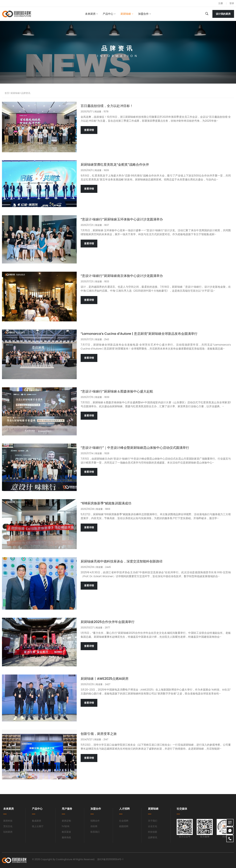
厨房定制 (66, 821)
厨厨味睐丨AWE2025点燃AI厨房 (105, 679)
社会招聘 (124, 821)
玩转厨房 (8, 832)
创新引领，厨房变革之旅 (99, 734)
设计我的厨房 (223, 14)
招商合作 (95, 821)
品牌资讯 (26, 93)
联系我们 (95, 832)
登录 (232, 3)
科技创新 (153, 832)
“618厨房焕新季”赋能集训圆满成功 (106, 503)
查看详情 (89, 130)
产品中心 (108, 14)
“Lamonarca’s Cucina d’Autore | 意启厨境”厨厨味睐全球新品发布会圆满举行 (139, 334)
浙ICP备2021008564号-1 (110, 859)
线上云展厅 (38, 826)
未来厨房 (90, 14)
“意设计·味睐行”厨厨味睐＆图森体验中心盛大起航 (117, 391)
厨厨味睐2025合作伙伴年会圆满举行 (108, 622)
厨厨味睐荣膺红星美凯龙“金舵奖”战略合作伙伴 (115, 165)
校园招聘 (124, 826)
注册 (221, 3)
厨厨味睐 (126, 14)
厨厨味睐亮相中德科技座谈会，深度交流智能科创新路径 (122, 561)
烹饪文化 (8, 826)
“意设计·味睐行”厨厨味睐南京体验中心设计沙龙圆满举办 (122, 276)
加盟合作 (143, 14)
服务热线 (66, 837)
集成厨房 (37, 821)
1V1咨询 (66, 826)
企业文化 (153, 826)
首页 (7, 93)
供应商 (94, 826)
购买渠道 (66, 832)
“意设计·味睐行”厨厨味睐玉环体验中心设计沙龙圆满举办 (122, 219)
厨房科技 (8, 821)
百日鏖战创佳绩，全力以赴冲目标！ (107, 106)
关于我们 (153, 821)
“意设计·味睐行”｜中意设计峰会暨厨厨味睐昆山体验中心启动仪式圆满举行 (135, 448)
